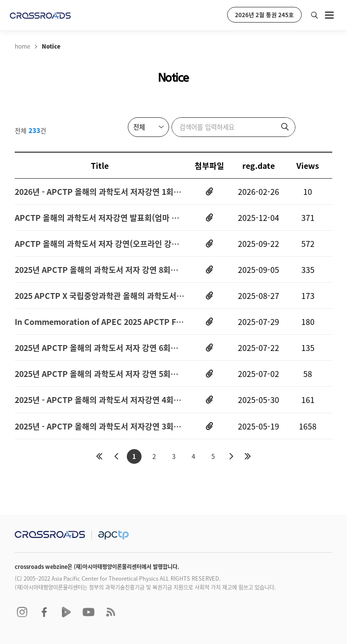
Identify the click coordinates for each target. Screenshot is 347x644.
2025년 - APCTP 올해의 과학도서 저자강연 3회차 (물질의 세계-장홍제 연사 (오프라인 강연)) (100, 426)
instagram (22, 612)
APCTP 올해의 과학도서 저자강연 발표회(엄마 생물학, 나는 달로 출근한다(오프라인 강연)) (100, 217)
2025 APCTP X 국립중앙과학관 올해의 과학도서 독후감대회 (100, 295)
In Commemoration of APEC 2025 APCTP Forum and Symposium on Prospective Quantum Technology (100, 322)
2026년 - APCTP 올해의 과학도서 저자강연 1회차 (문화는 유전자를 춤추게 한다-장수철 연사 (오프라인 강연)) (100, 191)
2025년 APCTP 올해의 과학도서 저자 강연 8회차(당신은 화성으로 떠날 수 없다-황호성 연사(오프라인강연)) (100, 269)
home (22, 46)
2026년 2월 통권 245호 (264, 15)
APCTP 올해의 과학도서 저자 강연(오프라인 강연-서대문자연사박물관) (100, 243)
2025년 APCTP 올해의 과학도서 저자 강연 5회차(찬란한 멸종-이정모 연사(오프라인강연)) (100, 374)
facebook (44, 612)
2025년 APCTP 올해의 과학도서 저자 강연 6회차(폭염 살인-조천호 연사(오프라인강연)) (100, 348)
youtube (88, 612)
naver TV (66, 612)
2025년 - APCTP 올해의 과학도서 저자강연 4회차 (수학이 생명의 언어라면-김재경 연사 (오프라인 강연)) (100, 400)
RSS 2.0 (111, 612)
